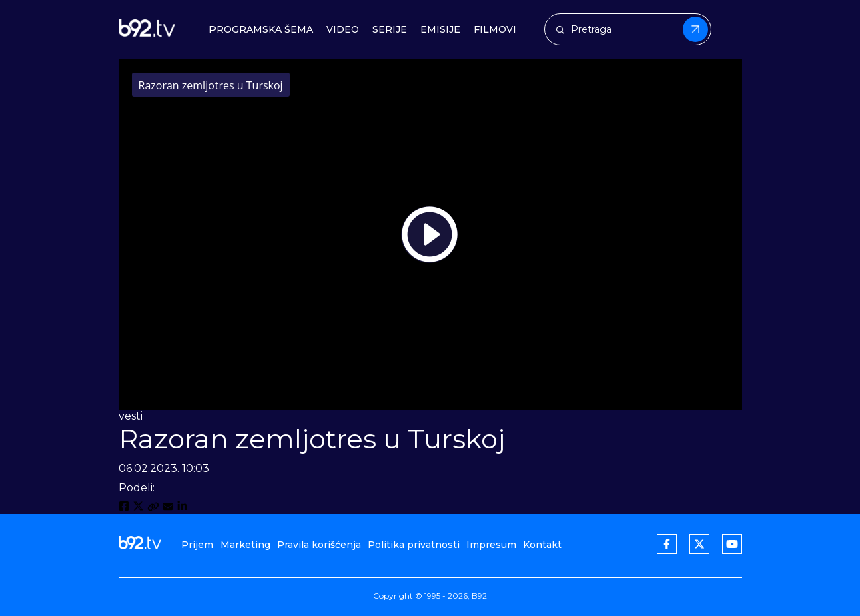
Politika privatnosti (414, 545)
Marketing (245, 545)
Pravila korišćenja (319, 545)
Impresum (491, 545)
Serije (390, 30)
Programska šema (261, 30)
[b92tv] (147, 30)
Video (343, 30)
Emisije (440, 30)
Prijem (197, 545)
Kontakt (542, 545)
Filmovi (495, 30)
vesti (131, 416)
